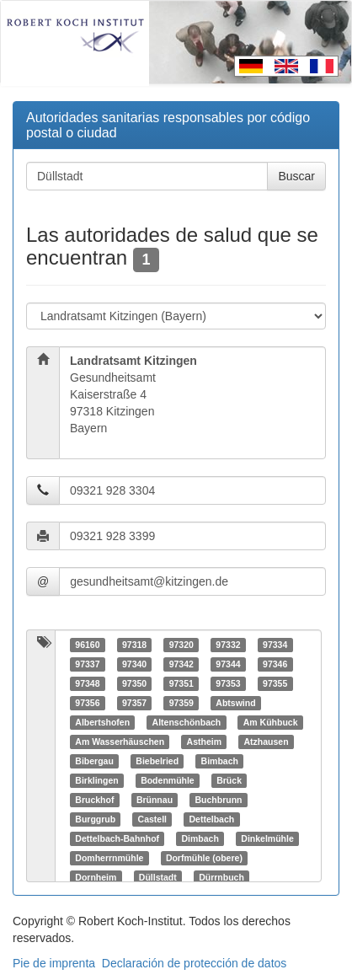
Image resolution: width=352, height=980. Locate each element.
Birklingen (96, 780)
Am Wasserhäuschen (120, 742)
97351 (181, 683)
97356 (87, 703)
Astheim (204, 742)
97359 (181, 703)
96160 (87, 645)
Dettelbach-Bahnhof (117, 838)
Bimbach (220, 761)
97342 (181, 664)
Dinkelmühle (267, 838)
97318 (134, 645)
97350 (134, 683)
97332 (228, 645)
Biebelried (157, 761)
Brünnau (155, 800)
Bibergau (94, 761)
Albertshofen (102, 722)
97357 (134, 703)
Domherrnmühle (109, 858)
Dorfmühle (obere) (204, 858)
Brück (229, 780)
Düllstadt (158, 877)
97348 (87, 683)
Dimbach (200, 838)
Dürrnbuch (221, 877)
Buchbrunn (219, 800)
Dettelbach (212, 819)
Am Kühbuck (271, 722)
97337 (87, 664)
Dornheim (96, 877)
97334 (275, 645)
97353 (228, 683)
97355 (275, 683)
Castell (152, 819)
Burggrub (95, 819)
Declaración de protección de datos (194, 963)
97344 (228, 664)
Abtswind (235, 703)
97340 (134, 664)
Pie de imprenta (54, 963)
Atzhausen (267, 742)
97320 (181, 645)
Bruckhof (94, 800)
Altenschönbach (187, 722)
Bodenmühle (168, 780)
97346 (275, 664)
